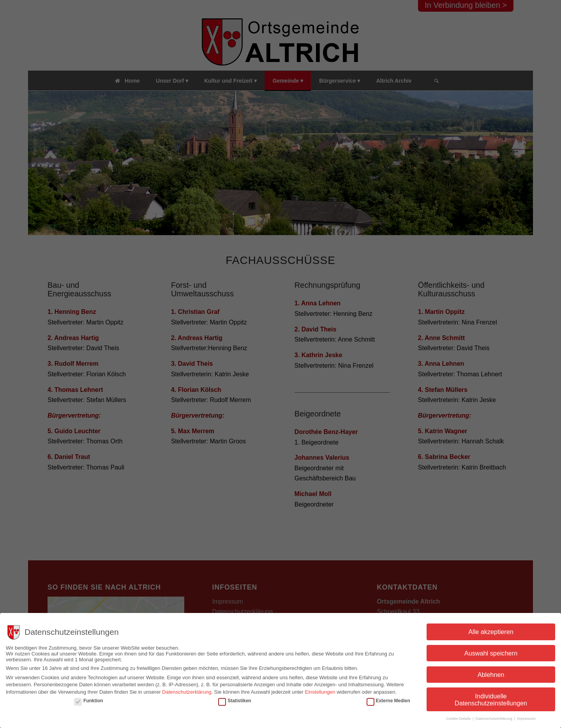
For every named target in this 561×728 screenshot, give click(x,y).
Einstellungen (320, 692)
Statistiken (235, 701)
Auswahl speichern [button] (491, 653)
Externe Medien (388, 701)
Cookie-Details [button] (459, 718)
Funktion (88, 701)
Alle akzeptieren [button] (491, 632)
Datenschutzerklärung (187, 692)
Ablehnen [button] (491, 675)
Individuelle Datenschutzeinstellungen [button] (491, 700)
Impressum (526, 718)
